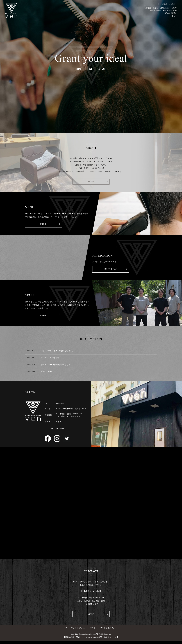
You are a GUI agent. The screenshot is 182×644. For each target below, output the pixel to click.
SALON (121, 17)
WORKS (148, 17)
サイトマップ (71, 631)
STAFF (157, 17)
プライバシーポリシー (88, 631)
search (176, 17)
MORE (91, 182)
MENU (139, 17)
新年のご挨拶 (46, 374)
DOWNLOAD (111, 270)
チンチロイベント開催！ (51, 360)
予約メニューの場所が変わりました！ (56, 367)
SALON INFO (57, 431)
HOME (112, 17)
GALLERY (167, 17)
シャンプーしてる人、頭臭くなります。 (57, 353)
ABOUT (130, 17)
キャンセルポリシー (108, 631)
